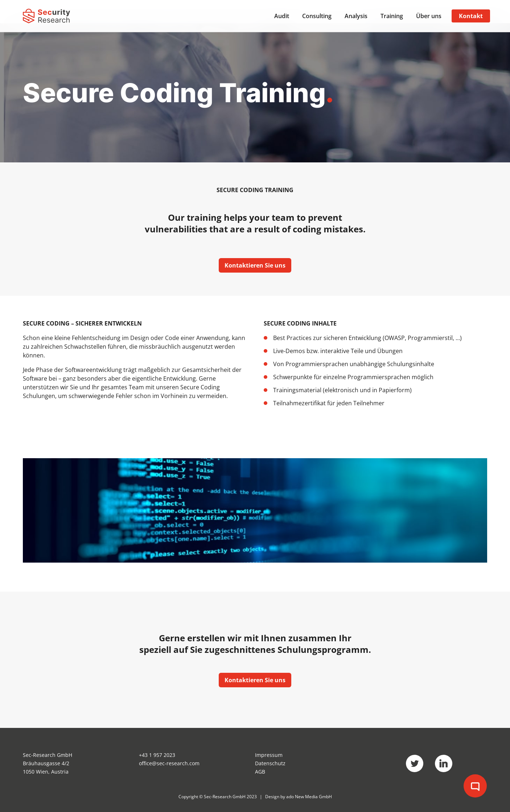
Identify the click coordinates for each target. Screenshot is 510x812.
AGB (260, 772)
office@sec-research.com (169, 763)
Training (392, 16)
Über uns (429, 16)
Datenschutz (270, 763)
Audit (282, 16)
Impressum (269, 755)
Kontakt (471, 16)
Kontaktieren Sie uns (255, 265)
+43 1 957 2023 (157, 755)
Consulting (317, 16)
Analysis (356, 16)
